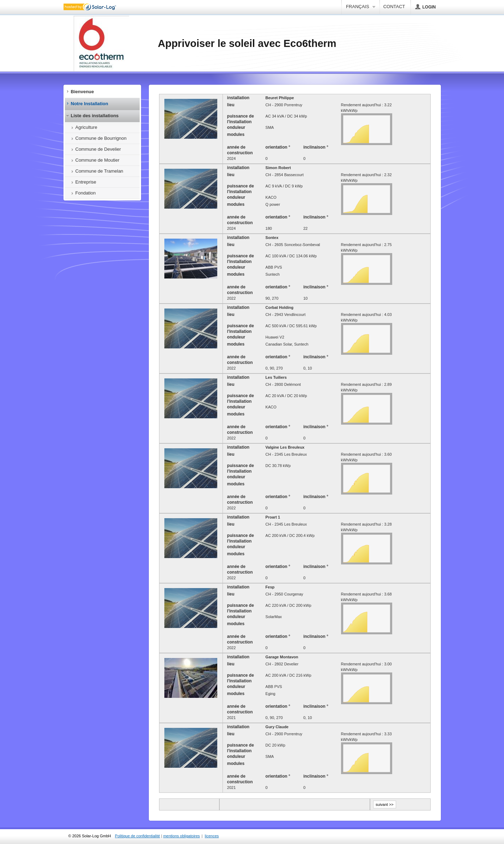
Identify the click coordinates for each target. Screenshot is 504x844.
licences (212, 836)
